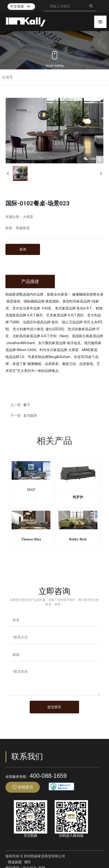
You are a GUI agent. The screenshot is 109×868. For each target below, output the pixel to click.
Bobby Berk (78, 539)
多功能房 (30, 416)
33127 (31, 490)
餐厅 (27, 405)
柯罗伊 (78, 497)
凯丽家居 (23, 228)
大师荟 (28, 217)
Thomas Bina (31, 539)
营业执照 (15, 862)
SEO (27, 862)
